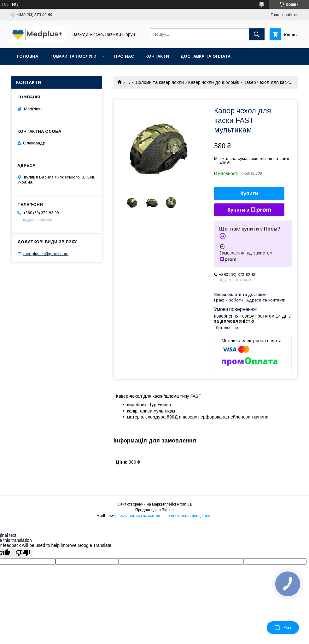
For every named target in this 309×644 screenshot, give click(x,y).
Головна (28, 56)
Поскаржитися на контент (139, 516)
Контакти (157, 56)
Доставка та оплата (205, 56)
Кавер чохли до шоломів (214, 82)
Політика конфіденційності (189, 516)
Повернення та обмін (44, 73)
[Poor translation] (23, 553)
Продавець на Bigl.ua (154, 510)
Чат (283, 628)
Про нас (124, 56)
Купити (249, 193)
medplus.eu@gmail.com (46, 254)
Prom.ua (184, 504)
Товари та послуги (73, 56)
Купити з (249, 210)
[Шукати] (257, 34)
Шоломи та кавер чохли (159, 82)
